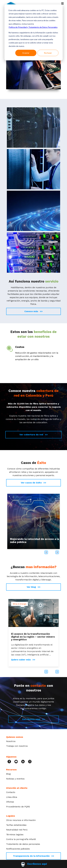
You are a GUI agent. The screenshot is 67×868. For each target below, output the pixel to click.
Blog (8, 774)
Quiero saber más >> (23, 660)
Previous (46, 552)
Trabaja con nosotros (17, 746)
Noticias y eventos (15, 779)
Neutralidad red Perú (17, 830)
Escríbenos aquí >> (34, 719)
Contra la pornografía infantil (21, 839)
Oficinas (10, 802)
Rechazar (48, 53)
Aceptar (26, 53)
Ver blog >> (34, 587)
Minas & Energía (20, 604)
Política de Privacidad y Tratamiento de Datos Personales (33, 27)
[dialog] (33, 32)
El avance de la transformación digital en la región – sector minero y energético (33, 637)
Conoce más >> (33, 311)
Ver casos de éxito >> (33, 483)
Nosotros (11, 741)
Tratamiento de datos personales (23, 844)
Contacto (11, 792)
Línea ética (12, 797)
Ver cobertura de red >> (34, 435)
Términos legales (15, 835)
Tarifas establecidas (16, 825)
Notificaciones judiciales (18, 849)
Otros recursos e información (21, 820)
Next (57, 552)
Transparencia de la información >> (34, 856)
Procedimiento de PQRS (18, 807)
